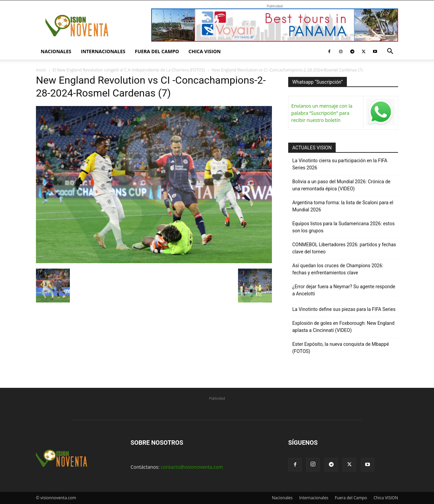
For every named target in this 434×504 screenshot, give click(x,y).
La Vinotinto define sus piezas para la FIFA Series (344, 309)
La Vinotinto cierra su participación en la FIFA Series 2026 (340, 164)
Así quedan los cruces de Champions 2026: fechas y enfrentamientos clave (338, 269)
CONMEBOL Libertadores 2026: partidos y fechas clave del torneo (344, 248)
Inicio (41, 70)
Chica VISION (205, 51)
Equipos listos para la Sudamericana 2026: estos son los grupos (343, 227)
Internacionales (103, 51)
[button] (390, 52)
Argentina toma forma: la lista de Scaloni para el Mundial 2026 (343, 206)
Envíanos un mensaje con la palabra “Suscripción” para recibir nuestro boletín (322, 113)
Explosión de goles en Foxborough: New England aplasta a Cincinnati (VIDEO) (343, 327)
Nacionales (56, 51)
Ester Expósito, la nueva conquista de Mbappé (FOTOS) (341, 348)
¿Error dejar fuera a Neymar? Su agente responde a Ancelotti (344, 290)
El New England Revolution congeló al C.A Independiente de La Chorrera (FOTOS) (129, 70)
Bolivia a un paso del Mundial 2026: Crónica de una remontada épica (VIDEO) (341, 185)
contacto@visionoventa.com (192, 467)
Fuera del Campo (157, 51)
